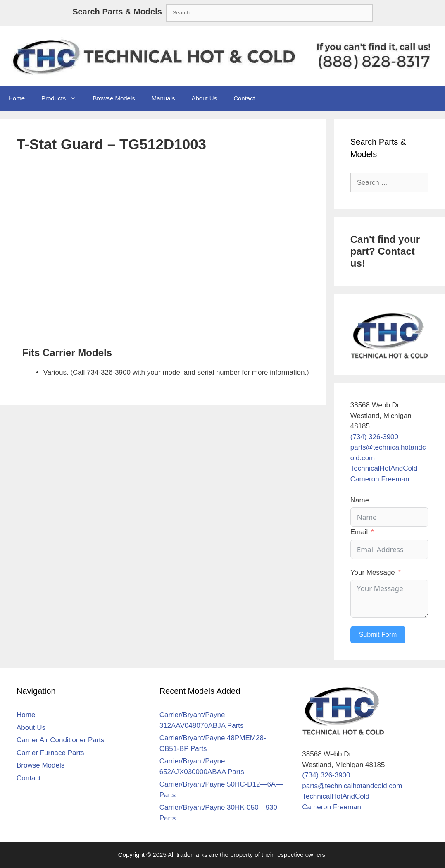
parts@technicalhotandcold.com (352, 786)
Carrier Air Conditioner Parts (61, 740)
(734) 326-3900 (374, 437)
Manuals (163, 98)
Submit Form (378, 635)
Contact (244, 98)
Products (63, 98)
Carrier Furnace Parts (50, 753)
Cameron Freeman (380, 479)
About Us (204, 98)
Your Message (373, 573)
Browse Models (114, 98)
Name (360, 500)
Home (17, 98)
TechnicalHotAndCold (384, 468)
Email (359, 532)
